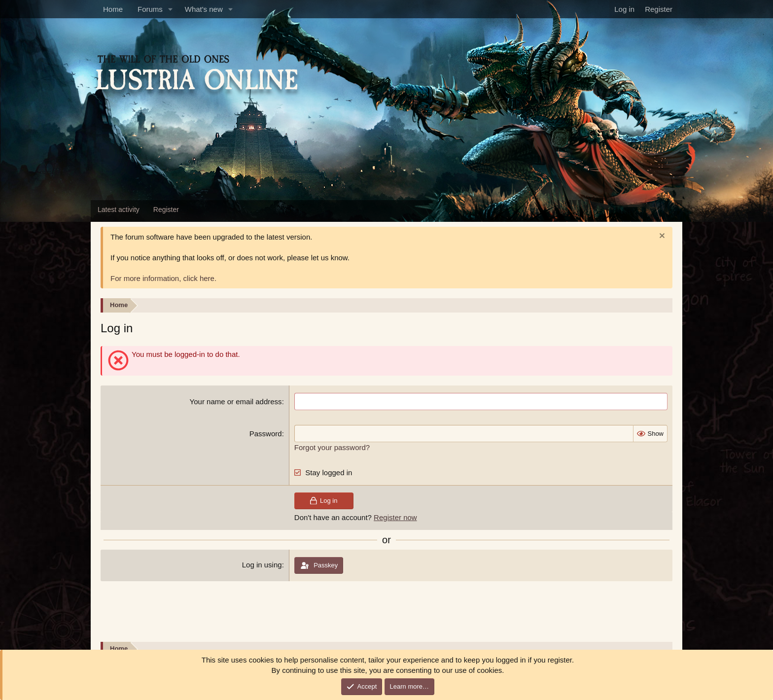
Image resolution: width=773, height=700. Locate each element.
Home (113, 9)
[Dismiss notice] (661, 237)
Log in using (262, 565)
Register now (395, 517)
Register (166, 210)
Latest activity (119, 210)
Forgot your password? (332, 447)
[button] (171, 9)
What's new (204, 9)
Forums (150, 9)
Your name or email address (236, 402)
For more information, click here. (163, 278)
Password (266, 434)
